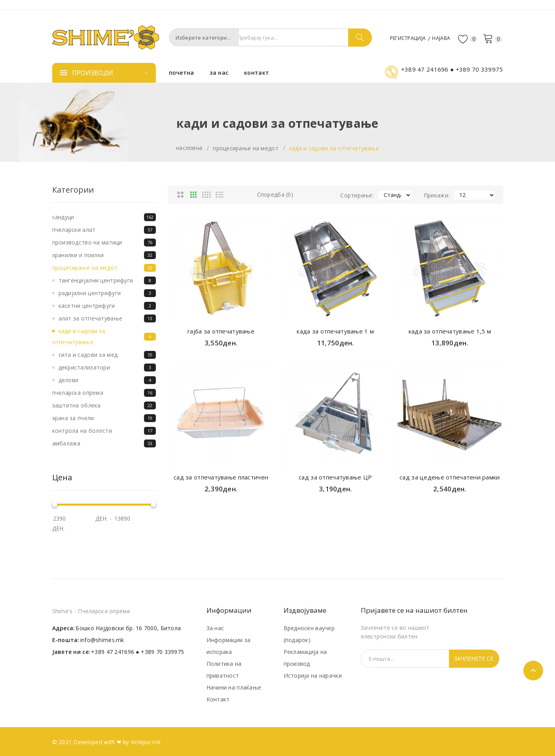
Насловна (189, 148)
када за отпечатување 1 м (335, 331)
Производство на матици (104, 243)
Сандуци (104, 217)
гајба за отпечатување (221, 331)
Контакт (218, 699)
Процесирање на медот (246, 148)
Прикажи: (437, 195)
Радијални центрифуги (107, 293)
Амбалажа (104, 443)
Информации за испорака (229, 646)
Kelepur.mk (146, 742)
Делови (107, 380)
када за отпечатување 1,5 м (450, 331)
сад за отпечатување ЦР (335, 477)
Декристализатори (107, 368)
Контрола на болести (104, 431)
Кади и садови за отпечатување (334, 148)
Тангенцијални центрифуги (107, 280)
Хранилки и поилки (104, 255)
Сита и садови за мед (107, 355)
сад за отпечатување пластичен (221, 477)
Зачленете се (474, 658)
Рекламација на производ (305, 658)
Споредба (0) (275, 194)
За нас (215, 628)
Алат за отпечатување (107, 318)
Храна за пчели (104, 418)
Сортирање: (357, 195)
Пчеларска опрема (104, 393)
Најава (439, 38)
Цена (62, 478)
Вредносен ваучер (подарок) (309, 634)
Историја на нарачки (313, 675)
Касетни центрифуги (107, 306)
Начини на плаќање (234, 687)
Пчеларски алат (104, 230)
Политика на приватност (224, 670)
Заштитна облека (104, 405)
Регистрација (399, 38)
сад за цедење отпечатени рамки (450, 477)
